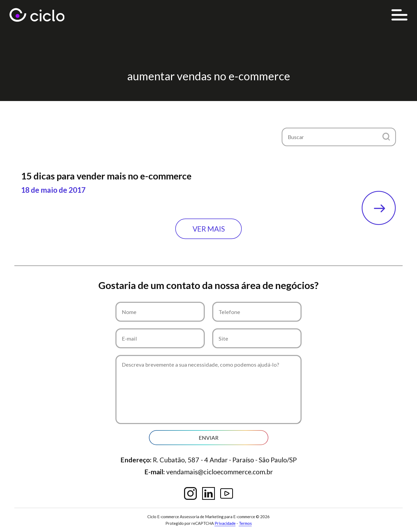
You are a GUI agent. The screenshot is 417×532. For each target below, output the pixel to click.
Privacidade (225, 523)
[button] (386, 137)
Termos (245, 523)
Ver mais (209, 229)
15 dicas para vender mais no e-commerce (106, 176)
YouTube (227, 493)
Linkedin (208, 493)
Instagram (190, 493)
